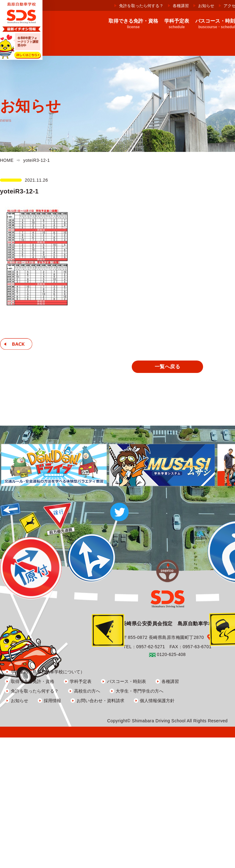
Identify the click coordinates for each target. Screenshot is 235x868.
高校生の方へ (87, 691)
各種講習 (181, 6)
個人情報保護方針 (157, 700)
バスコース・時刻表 (126, 681)
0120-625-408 (171, 654)
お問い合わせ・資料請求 (100, 700)
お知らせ (206, 6)
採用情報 (52, 700)
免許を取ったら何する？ (141, 6)
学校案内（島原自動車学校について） (48, 671)
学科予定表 (81, 681)
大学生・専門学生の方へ (140, 691)
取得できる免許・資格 (33, 681)
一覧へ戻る (167, 367)
